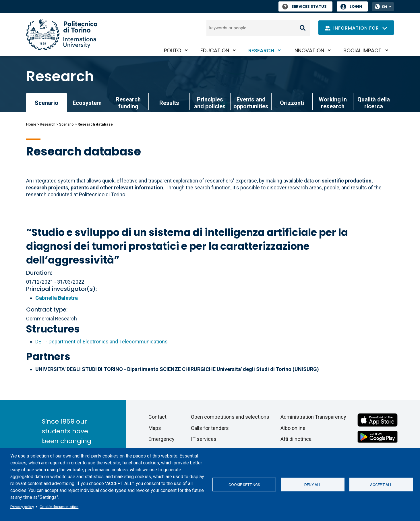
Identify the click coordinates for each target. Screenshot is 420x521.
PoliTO (173, 50)
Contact (157, 417)
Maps (155, 428)
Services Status (304, 6)
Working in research (333, 103)
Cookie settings (244, 485)
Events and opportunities (251, 103)
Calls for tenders (210, 428)
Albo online (293, 428)
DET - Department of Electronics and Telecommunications (101, 342)
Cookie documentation (59, 507)
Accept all (381, 485)
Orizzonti (292, 103)
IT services (204, 439)
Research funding (128, 103)
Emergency (161, 439)
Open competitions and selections (230, 417)
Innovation (309, 50)
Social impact (362, 50)
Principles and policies (210, 103)
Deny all (313, 485)
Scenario (66, 124)
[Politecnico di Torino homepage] (62, 35)
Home (31, 124)
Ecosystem (87, 103)
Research (261, 50)
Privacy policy (22, 507)
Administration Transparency (313, 417)
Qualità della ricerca (374, 103)
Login (356, 6)
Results (169, 103)
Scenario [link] (47, 103)
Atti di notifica (296, 439)
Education (215, 50)
